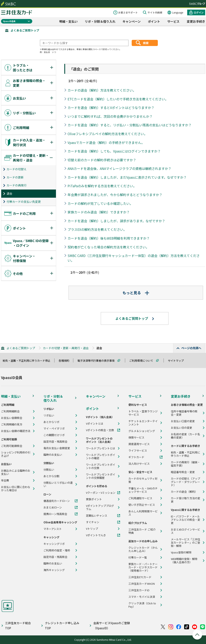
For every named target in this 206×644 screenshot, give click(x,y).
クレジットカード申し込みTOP (62, 625)
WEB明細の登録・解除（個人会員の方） (184, 561)
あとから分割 (51, 476)
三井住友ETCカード (140, 577)
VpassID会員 (9, 21)
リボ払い (49, 415)
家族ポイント (94, 499)
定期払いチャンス (97, 516)
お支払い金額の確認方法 (16, 431)
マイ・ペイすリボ (54, 429)
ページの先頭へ (191, 348)
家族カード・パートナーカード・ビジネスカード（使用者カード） (143, 567)
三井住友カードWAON (142, 584)
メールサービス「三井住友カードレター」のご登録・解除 (185, 543)
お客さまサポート (128, 12)
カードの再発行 (17, 185)
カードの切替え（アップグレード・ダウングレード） (185, 482)
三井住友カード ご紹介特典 (142, 531)
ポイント (154, 21)
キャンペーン (132, 21)
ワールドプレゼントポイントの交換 (101, 466)
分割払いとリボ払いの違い (58, 484)
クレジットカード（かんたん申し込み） (143, 549)
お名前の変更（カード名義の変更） (185, 436)
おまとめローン (53, 507)
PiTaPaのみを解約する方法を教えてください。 (102, 186)
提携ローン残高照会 (55, 514)
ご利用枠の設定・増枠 (57, 550)
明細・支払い (68, 21)
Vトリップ (92, 529)
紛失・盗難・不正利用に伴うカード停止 (28, 361)
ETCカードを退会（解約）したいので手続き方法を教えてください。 (118, 99)
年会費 (5, 480)
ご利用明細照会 (10, 411)
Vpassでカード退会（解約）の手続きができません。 (106, 142)
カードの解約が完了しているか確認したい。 (100, 203)
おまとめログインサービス (185, 531)
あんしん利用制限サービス (143, 513)
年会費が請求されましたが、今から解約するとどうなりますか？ (115, 195)
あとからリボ (51, 422)
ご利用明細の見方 (12, 424)
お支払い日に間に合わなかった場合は (16, 489)
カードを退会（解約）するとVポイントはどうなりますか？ (111, 108)
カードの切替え (17, 169)
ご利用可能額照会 (12, 446)
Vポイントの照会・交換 (100, 430)
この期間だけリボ (54, 435)
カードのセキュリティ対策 (143, 480)
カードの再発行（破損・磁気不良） (185, 464)
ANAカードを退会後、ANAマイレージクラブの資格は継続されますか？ (119, 168)
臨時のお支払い (53, 455)
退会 (9, 193)
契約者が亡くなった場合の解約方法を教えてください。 (108, 247)
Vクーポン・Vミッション (101, 493)
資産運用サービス (139, 444)
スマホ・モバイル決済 (142, 597)
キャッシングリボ (54, 544)
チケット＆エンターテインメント (143, 423)
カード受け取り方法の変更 (185, 500)
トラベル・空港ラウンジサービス (143, 413)
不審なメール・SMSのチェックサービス (143, 490)
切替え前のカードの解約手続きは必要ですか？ (102, 160)
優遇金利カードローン (57, 501)
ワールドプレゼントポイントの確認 (101, 457)
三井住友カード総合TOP (18, 625)
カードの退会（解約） (184, 492)
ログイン (199, 12)
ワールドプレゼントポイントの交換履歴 (101, 476)
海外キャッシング (54, 570)
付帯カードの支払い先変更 (24, 202)
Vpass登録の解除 (181, 552)
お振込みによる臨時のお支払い (16, 472)
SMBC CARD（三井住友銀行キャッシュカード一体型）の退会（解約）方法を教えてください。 (134, 258)
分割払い (49, 470)
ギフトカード (136, 457)
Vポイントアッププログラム (100, 507)
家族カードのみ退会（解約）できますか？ (99, 212)
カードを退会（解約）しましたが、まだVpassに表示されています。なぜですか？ (127, 177)
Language (178, 12)
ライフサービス (138, 451)
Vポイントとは (95, 424)
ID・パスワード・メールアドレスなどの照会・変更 (185, 520)
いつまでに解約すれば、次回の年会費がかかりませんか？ (110, 116)
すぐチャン (93, 522)
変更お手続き (196, 21)
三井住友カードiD (139, 590)
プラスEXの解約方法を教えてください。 (97, 229)
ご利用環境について (143, 361)
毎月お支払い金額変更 (57, 448)
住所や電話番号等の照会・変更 (184, 413)
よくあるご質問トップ (25, 30)
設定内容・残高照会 (55, 442)
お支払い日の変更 (182, 428)
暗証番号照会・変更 (183, 472)
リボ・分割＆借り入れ (100, 21)
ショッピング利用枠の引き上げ (16, 454)
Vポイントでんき (96, 535)
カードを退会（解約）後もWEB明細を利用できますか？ (109, 238)
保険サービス (136, 438)
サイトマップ (178, 361)
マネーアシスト (53, 529)
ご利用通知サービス (140, 498)
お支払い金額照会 (12, 418)
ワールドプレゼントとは (101, 448)
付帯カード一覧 (138, 558)
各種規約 (66, 361)
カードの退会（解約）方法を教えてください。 (102, 90)
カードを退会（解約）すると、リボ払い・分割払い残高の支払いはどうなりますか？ (130, 125)
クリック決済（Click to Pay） (142, 605)
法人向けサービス (139, 464)
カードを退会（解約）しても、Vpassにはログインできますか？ (114, 151)
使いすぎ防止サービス (142, 505)
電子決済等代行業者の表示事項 (98, 361)
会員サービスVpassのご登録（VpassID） (112, 625)
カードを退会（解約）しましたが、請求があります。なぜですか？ (116, 221)
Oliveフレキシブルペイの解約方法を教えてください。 (107, 134)
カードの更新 (15, 177)
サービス (173, 21)
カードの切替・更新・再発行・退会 (66, 348)
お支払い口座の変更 (183, 421)
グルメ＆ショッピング (142, 431)
